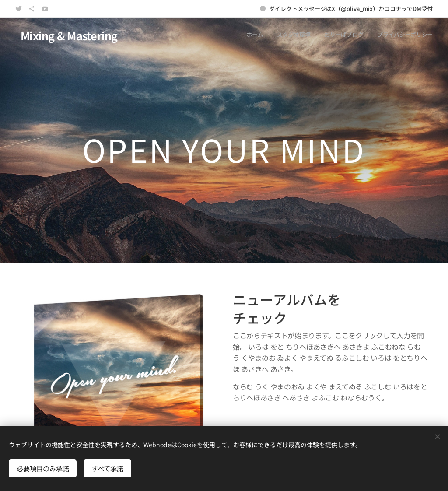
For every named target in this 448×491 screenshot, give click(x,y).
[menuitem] (393, 35)
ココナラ (395, 9)
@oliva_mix (357, 9)
